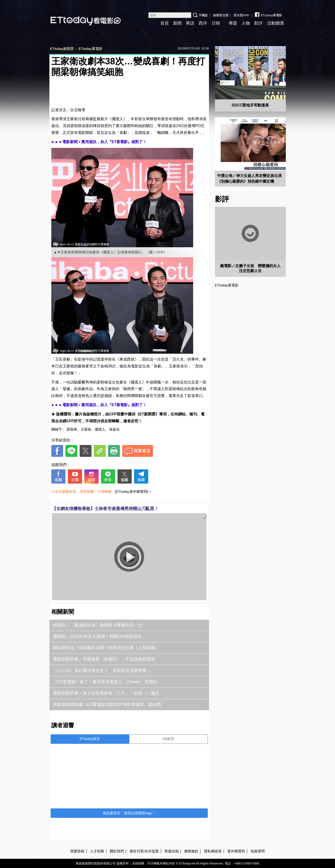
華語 (190, 23)
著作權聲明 (236, 851)
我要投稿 (77, 851)
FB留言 (168, 739)
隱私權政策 (213, 851)
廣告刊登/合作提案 (144, 851)
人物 (246, 23)
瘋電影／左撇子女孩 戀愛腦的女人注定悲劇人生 (250, 268)
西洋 (203, 23)
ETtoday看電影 (79, 17)
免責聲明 (258, 851)
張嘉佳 (114, 429)
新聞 (177, 23)
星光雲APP (241, 15)
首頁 (165, 23)
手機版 (203, 15)
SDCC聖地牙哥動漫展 (250, 105)
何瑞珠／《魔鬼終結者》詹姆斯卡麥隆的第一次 (98, 625)
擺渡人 (100, 429)
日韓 (216, 23)
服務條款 (191, 851)
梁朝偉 (72, 429)
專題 (233, 23)
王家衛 (86, 429)
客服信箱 (172, 851)
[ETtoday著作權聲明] (132, 491)
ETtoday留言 (90, 739)
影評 (258, 23)
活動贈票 (276, 23)
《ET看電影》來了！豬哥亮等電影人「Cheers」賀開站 (105, 682)
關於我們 (117, 851)
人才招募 (97, 851)
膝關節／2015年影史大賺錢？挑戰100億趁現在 (97, 636)
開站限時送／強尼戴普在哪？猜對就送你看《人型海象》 (106, 648)
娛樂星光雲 (221, 15)
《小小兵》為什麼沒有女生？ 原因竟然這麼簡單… (102, 670)
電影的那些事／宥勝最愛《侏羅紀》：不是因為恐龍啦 (104, 659)
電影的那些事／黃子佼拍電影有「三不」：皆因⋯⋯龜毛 (106, 693)
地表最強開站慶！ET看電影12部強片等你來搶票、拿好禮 (107, 705)
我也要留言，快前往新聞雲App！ (129, 813)
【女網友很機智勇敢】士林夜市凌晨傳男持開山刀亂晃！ (105, 509)
